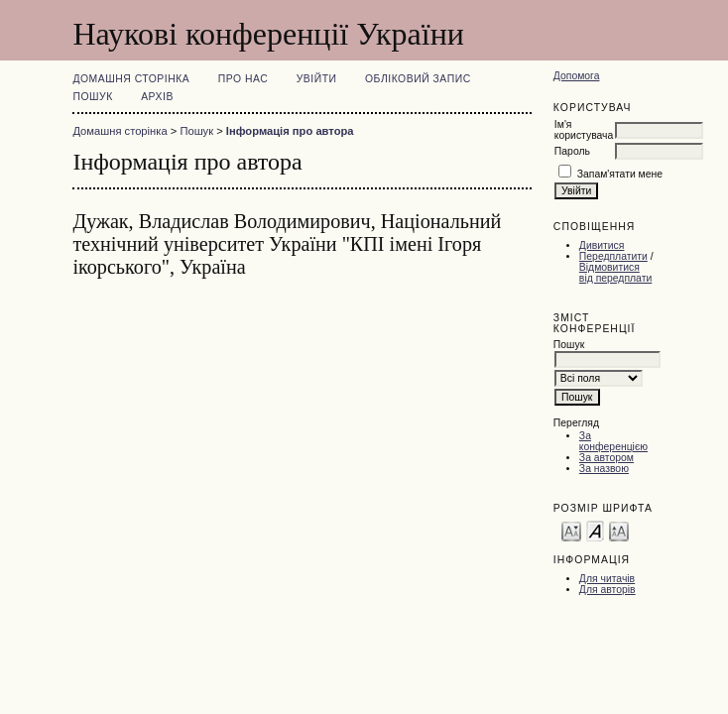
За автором (607, 458)
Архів (157, 97)
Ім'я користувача (584, 130)
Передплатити (613, 256)
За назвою (604, 469)
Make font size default (595, 530)
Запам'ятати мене (620, 174)
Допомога (577, 76)
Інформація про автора (290, 131)
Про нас (243, 79)
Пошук (92, 97)
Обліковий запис (418, 79)
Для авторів (607, 590)
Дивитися (602, 245)
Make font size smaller (571, 530)
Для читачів (607, 579)
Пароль (572, 151)
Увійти (317, 79)
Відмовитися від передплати (615, 273)
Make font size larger (619, 530)
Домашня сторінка (131, 79)
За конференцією (613, 441)
